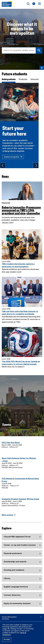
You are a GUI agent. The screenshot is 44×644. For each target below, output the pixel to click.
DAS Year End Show (11, 440)
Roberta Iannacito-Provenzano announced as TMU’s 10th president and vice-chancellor (21, 208)
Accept (7, 639)
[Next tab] (41, 163)
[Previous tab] (3, 163)
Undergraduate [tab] (9, 79)
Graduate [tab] (23, 79)
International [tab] (36, 79)
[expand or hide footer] (41, 614)
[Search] (39, 51)
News (5, 174)
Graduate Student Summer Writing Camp (20, 496)
